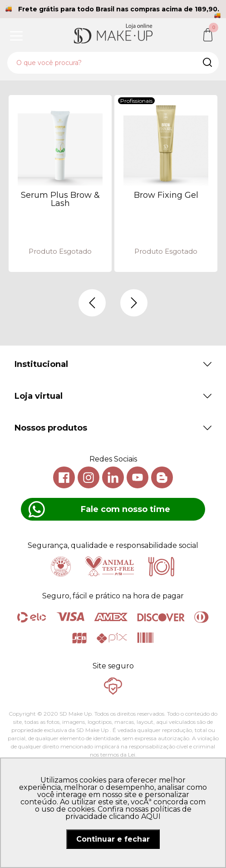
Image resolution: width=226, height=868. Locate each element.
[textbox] (113, 63)
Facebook (64, 477)
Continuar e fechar (113, 839)
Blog (162, 477)
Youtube (138, 477)
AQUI (151, 816)
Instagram (88, 477)
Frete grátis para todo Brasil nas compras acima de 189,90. (119, 9)
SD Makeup (113, 33)
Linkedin (113, 477)
